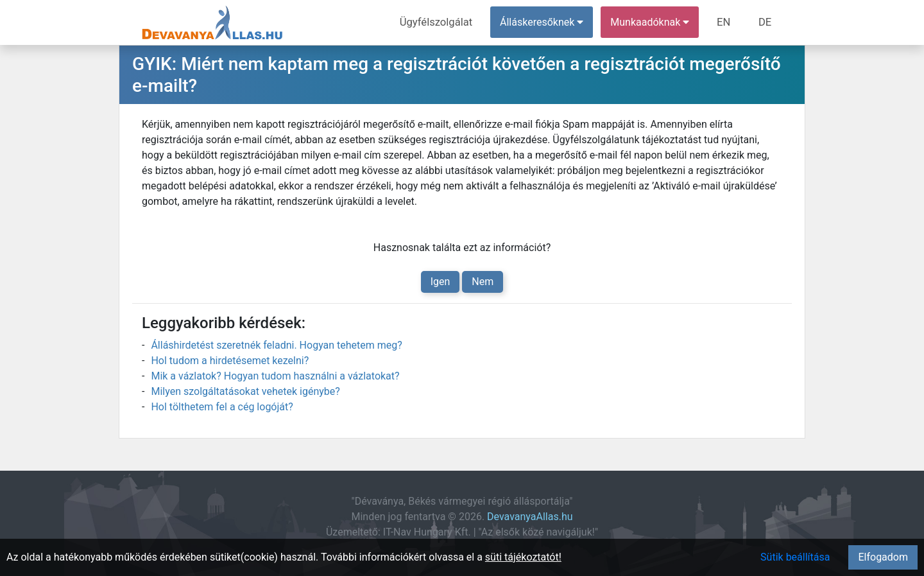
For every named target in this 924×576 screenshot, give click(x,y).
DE (766, 22)
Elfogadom (883, 557)
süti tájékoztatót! (523, 557)
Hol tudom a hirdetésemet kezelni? (230, 361)
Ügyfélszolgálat (441, 22)
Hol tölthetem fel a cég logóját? (222, 407)
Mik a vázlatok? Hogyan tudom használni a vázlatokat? (275, 376)
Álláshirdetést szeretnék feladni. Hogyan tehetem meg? (276, 345)
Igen (441, 282)
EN (726, 22)
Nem (483, 282)
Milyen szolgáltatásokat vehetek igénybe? (245, 391)
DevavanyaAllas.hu (530, 517)
